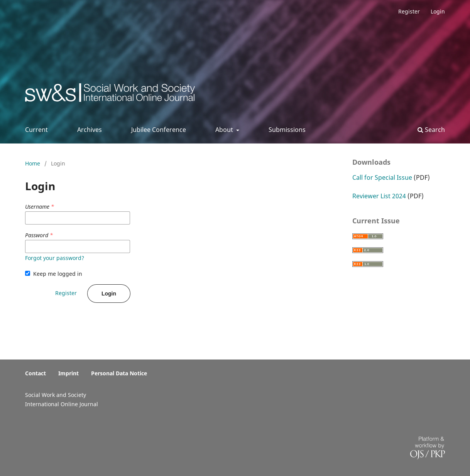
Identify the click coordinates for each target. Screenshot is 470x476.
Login (438, 11)
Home (33, 163)
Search (431, 130)
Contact (36, 373)
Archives (90, 130)
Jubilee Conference (159, 130)
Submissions (287, 130)
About (225, 130)
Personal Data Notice (119, 373)
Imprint (68, 373)
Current (36, 130)
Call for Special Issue (382, 177)
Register (409, 11)
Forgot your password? (55, 258)
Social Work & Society (82, 95)
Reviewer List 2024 (379, 196)
